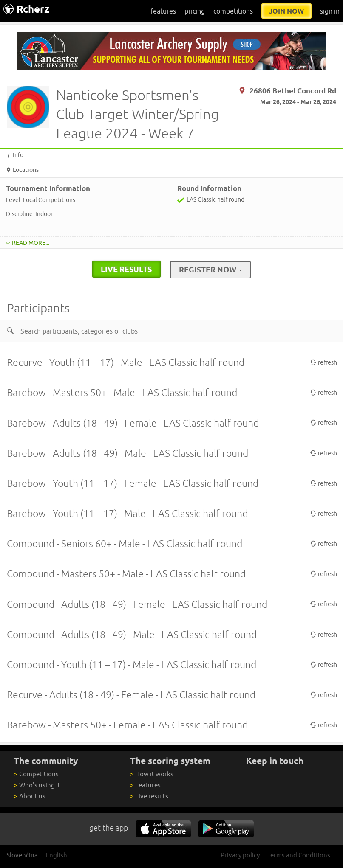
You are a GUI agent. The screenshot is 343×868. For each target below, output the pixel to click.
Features (145, 785)
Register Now (211, 270)
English (56, 855)
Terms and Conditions (299, 855)
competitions (233, 11)
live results (126, 269)
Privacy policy (240, 855)
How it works (152, 774)
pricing (195, 11)
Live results (149, 796)
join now (286, 11)
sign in (330, 11)
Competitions (36, 774)
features (163, 11)
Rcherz (26, 9)
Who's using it (37, 785)
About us (29, 796)
